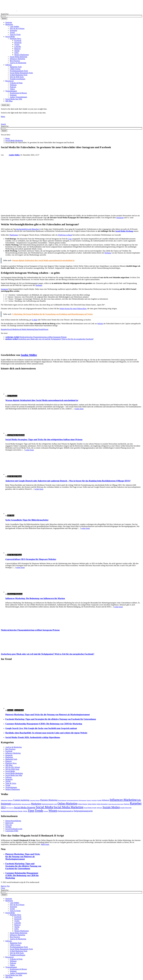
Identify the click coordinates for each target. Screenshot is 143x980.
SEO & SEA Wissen (17, 28)
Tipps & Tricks (15, 35)
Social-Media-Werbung (124, 231)
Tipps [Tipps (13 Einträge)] (31, 811)
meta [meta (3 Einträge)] (56, 804)
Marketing (9, 24)
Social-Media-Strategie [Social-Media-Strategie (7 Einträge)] (25, 807)
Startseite (9, 22)
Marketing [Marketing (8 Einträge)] (36, 804)
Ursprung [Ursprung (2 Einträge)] (46, 811)
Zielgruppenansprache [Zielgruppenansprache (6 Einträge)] (83, 811)
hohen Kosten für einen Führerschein (73, 309)
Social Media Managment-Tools (21, 73)
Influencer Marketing (17, 59)
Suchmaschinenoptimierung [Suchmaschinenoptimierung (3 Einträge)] (9, 811)
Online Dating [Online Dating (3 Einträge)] (92, 804)
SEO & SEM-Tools (17, 77)
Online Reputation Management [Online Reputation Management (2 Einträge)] (116, 804)
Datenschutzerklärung (13, 821)
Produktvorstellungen (18, 79)
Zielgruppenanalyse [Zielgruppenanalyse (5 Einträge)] (65, 811)
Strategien (13, 30)
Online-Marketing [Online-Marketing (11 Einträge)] (67, 803)
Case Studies (14, 26)
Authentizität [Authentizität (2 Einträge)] (4, 800)
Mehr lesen (45, 844)
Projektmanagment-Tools (19, 71)
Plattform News (15, 39)
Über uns (9, 825)
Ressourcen (9, 81)
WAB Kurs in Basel (65, 235)
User (70, 239)
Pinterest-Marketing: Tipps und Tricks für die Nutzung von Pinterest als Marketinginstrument (48, 715)
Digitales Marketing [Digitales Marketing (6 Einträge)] (49, 800)
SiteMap (8, 827)
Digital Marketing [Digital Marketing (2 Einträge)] (62, 800)
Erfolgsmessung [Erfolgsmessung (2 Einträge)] (82, 800)
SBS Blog (9, 101)
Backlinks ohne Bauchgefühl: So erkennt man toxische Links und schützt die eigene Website (46, 733)
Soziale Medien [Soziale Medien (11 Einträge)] (111, 807)
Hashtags (39, 285)
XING (17, 53)
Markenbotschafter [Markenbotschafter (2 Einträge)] (26, 804)
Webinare (13, 85)
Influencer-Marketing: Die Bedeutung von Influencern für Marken (35, 598)
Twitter (17, 45)
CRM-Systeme (15, 69)
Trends (12, 33)
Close (3, 888)
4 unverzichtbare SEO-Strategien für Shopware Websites (31, 559)
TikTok (17, 51)
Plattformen (14, 235)
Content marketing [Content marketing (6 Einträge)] (21, 800)
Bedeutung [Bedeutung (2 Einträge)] (10, 800)
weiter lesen (79, 409)
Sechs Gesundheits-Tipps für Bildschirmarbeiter (27, 520)
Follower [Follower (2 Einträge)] (89, 800)
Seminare (13, 95)
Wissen (46, 329)
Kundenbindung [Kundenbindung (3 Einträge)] (16, 804)
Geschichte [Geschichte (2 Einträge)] (94, 800)
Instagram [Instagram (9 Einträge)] (6, 804)
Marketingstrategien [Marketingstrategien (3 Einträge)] (48, 804)
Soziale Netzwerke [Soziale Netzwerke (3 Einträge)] (126, 808)
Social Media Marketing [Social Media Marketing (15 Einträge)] (68, 807)
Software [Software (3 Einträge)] (99, 808)
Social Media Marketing (19, 57)
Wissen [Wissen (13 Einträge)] (53, 811)
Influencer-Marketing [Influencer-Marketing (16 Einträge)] (123, 800)
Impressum (9, 823)
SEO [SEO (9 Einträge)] (3, 807)
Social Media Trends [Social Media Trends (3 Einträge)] (90, 808)
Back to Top (5, 886)
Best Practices (15, 61)
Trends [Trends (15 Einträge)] (39, 811)
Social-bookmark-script (14, 829)
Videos (12, 89)
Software (9, 65)
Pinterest (17, 49)
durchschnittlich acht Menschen (28, 229)
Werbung (108, 253)
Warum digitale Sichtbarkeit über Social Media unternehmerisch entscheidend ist (42, 400)
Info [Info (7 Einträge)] (139, 800)
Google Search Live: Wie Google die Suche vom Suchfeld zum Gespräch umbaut (41, 728)
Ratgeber (4, 329)
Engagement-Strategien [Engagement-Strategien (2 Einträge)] (73, 800)
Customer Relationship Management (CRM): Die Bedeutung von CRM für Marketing (44, 724)
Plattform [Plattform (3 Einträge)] (127, 804)
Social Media (10, 37)
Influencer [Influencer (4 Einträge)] (106, 800)
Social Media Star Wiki (14, 99)
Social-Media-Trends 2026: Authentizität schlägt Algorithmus (33, 737)
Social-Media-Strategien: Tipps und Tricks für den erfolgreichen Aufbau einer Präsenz (44, 439)
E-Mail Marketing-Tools (19, 75)
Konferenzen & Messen (18, 93)
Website (100, 324)
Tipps (36, 329)
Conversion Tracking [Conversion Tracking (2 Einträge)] (35, 800)
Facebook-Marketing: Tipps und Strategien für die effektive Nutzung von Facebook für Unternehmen (51, 719)
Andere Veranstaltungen (18, 97)
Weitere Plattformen (22, 55)
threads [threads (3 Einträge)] (20, 811)
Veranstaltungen (11, 91)
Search (4, 19)
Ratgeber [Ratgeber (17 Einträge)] (136, 803)
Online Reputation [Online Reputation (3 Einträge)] (102, 804)
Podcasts (13, 87)
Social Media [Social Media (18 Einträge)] (44, 807)
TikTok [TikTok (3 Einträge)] (25, 811)
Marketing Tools (16, 67)
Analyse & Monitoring (18, 63)
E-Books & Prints (16, 83)
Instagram (18, 43)
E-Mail (35, 320)
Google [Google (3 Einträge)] (99, 800)
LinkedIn (18, 47)
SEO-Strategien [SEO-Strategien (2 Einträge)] (10, 808)
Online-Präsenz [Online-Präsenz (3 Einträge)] (83, 804)
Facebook (18, 41)
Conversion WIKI (12, 831)
